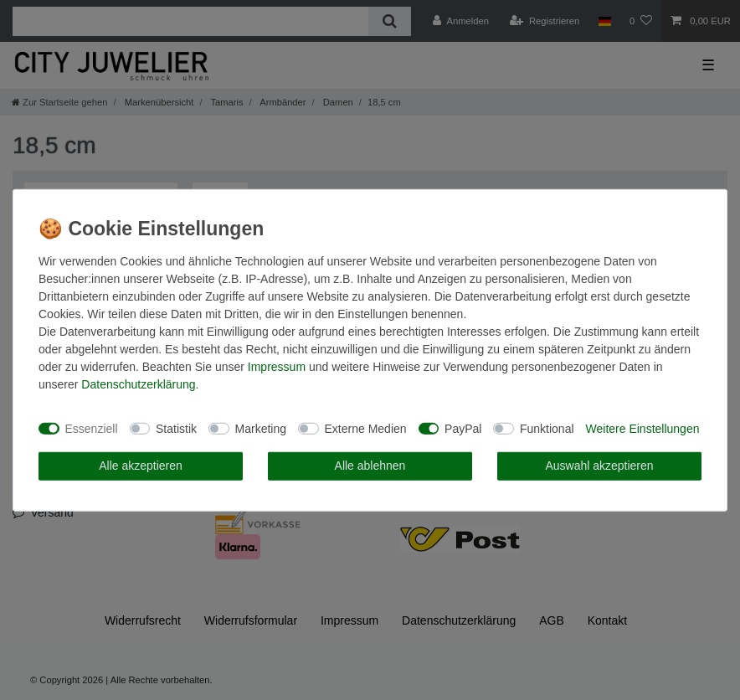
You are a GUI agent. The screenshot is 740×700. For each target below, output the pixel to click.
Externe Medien (366, 428)
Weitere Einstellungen (643, 428)
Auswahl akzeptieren (599, 466)
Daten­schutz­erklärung (138, 384)
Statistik (176, 428)
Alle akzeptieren (141, 466)
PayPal (463, 428)
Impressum (277, 367)
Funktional (547, 428)
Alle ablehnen (370, 466)
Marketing (261, 428)
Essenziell (92, 428)
